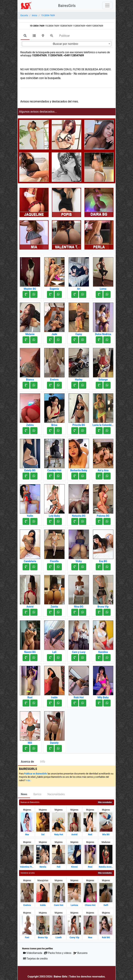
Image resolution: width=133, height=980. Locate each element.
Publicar (65, 36)
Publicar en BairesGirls (35, 774)
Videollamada (33, 953)
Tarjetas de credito (35, 959)
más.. (29, 780)
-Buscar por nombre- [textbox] (65, 44)
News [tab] (24, 794)
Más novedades (105, 802)
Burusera (80, 953)
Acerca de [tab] (27, 762)
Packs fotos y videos (58, 953)
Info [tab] (42, 762)
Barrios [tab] (37, 794)
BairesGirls (67, 6)
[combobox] (67, 44)
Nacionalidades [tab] (56, 794)
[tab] (25, 36)
